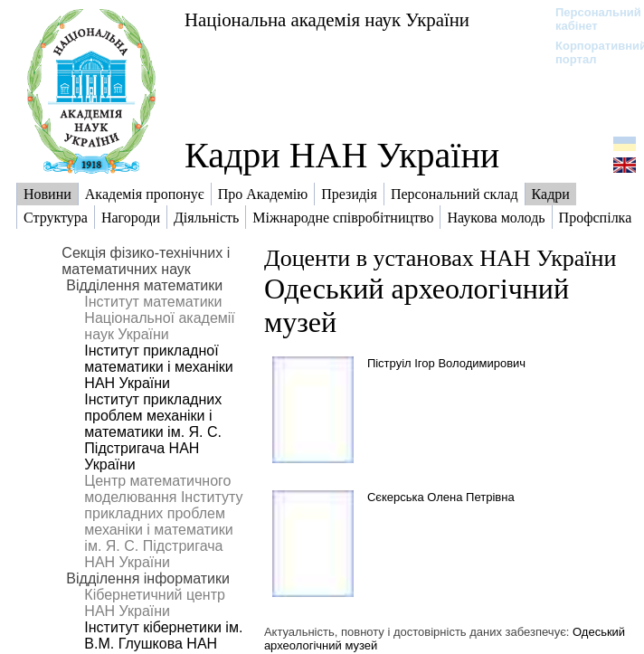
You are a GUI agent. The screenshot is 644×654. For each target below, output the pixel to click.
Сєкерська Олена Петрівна (441, 497)
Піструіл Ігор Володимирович (446, 363)
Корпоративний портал (589, 52)
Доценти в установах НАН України (440, 258)
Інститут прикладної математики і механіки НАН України (158, 367)
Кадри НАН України (342, 155)
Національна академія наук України (327, 19)
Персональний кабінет (589, 19)
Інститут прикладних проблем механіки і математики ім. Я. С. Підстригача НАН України (153, 432)
